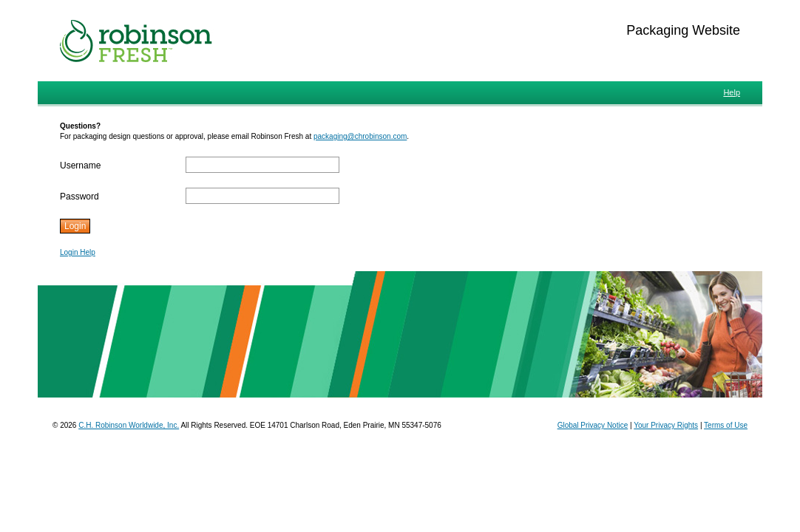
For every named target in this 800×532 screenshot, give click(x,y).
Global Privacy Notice (593, 425)
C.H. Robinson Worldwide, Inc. (129, 425)
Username (80, 166)
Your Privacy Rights (666, 425)
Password (79, 197)
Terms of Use (726, 425)
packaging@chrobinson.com (360, 136)
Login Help (78, 252)
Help (732, 92)
